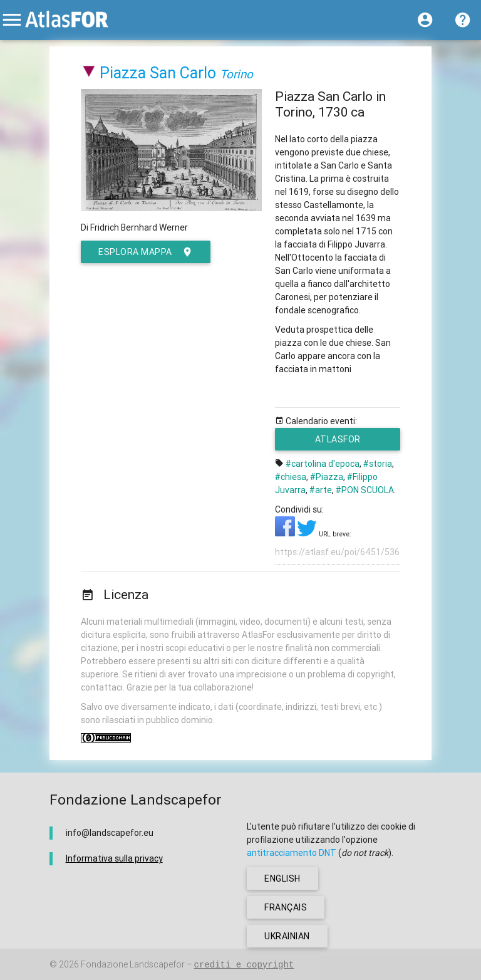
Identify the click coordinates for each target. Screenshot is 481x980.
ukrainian (287, 936)
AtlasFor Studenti (344, 442)
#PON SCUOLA (365, 490)
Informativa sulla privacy (114, 858)
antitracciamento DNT (292, 853)
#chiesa (291, 477)
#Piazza (327, 477)
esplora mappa (146, 252)
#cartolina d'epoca (323, 464)
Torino (236, 74)
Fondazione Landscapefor (133, 964)
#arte (321, 490)
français (286, 907)
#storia (378, 464)
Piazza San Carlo (158, 73)
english (282, 878)
